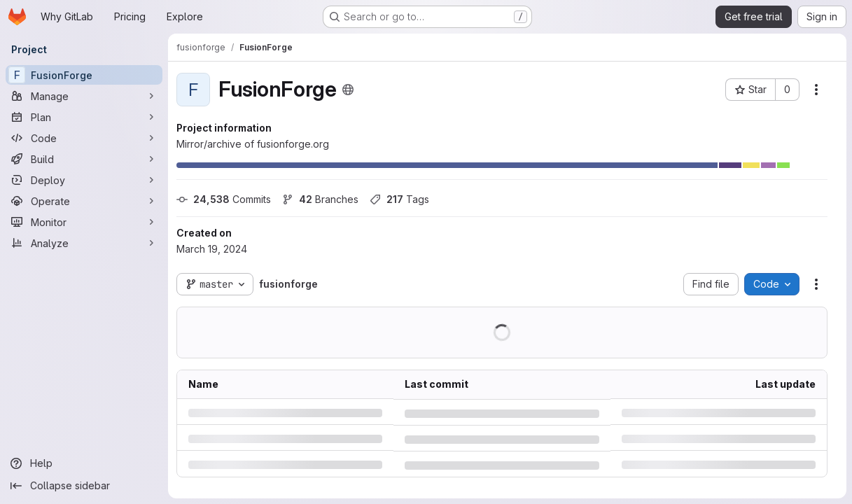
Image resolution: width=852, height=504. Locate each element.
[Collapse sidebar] (84, 486)
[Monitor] (84, 222)
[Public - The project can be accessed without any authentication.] (348, 90)
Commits (224, 199)
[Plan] (84, 117)
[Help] (84, 463)
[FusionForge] (84, 75)
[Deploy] (84, 180)
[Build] (84, 159)
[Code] (84, 138)
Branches (320, 199)
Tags (399, 199)
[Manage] (84, 96)
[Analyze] (84, 243)
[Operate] (84, 201)
